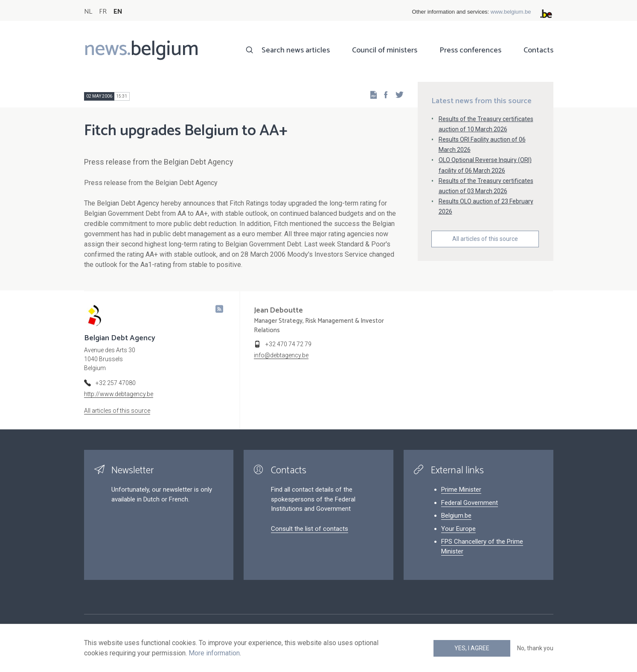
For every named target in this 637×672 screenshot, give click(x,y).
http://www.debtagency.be (119, 394)
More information (214, 653)
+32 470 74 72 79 (288, 344)
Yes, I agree (472, 648)
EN (118, 12)
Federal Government (470, 503)
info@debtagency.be (281, 355)
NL (88, 12)
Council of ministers (385, 50)
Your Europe (458, 529)
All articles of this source (485, 239)
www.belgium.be (511, 12)
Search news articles (296, 50)
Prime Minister (461, 490)
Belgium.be (456, 516)
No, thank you (535, 648)
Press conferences (470, 50)
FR (103, 12)
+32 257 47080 (116, 383)
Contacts (538, 50)
